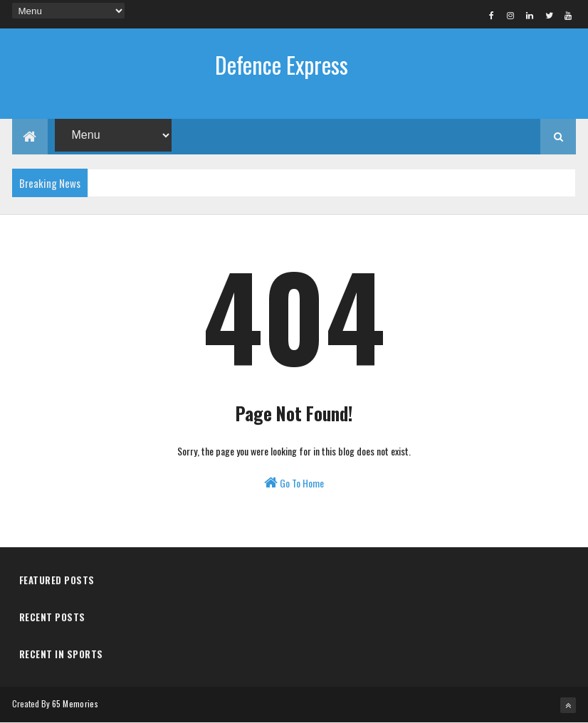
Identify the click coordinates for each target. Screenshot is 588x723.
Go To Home (294, 483)
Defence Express (282, 64)
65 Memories (75, 703)
